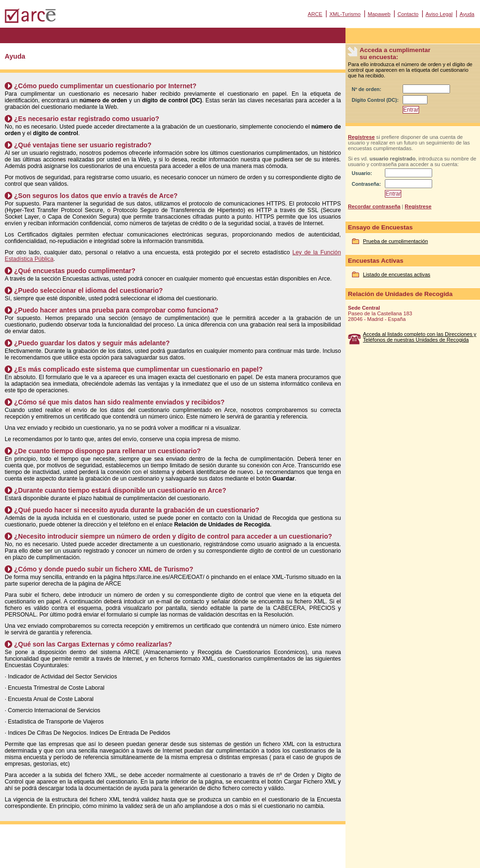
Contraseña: (366, 184)
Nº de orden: (366, 89)
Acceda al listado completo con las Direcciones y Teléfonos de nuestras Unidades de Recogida (420, 337)
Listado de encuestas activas (397, 274)
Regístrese (361, 137)
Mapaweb (379, 14)
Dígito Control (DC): (375, 100)
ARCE (315, 14)
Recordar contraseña (374, 206)
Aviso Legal (439, 14)
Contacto (408, 14)
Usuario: (362, 173)
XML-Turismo (345, 14)
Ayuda (467, 14)
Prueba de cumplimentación (395, 241)
